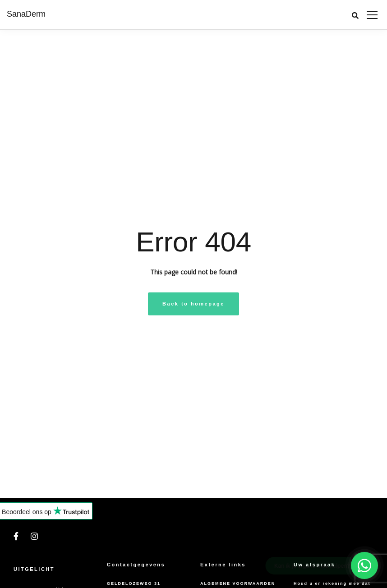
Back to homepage (193, 304)
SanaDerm (26, 14)
